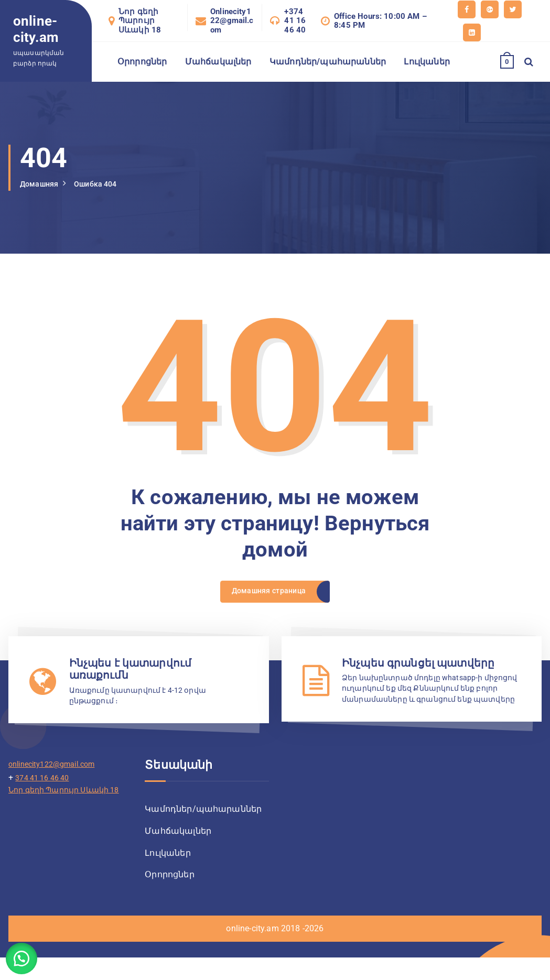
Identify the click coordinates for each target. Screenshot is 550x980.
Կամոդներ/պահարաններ (328, 62)
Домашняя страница (268, 595)
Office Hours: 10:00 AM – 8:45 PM (380, 21)
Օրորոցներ (142, 62)
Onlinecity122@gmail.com (232, 21)
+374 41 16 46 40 (295, 21)
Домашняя (42, 184)
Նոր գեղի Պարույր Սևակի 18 (140, 21)
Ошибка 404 (104, 184)
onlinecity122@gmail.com (58, 784)
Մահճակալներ (218, 62)
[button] (26, 954)
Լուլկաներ (427, 62)
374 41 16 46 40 (46, 797)
